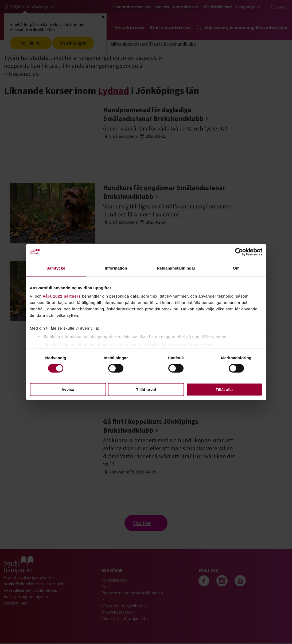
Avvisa (68, 390)
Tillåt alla (224, 390)
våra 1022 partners (62, 296)
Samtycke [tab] (56, 268)
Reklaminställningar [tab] (176, 268)
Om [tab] (236, 268)
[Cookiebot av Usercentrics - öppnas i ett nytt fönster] (239, 252)
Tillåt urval (146, 390)
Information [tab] (116, 268)
